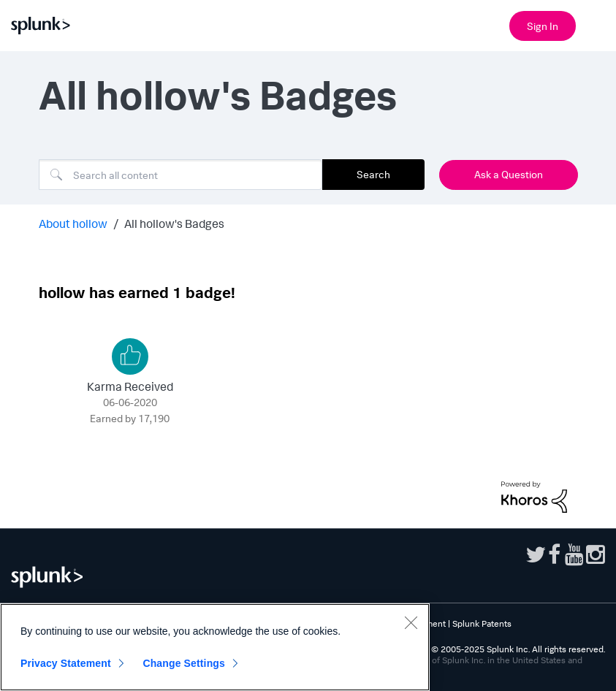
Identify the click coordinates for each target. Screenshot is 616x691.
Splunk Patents (482, 623)
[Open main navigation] (596, 24)
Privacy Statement (66, 663)
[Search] (180, 175)
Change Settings (184, 663)
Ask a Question (509, 174)
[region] (215, 647)
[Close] (411, 622)
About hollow (73, 224)
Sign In (543, 26)
